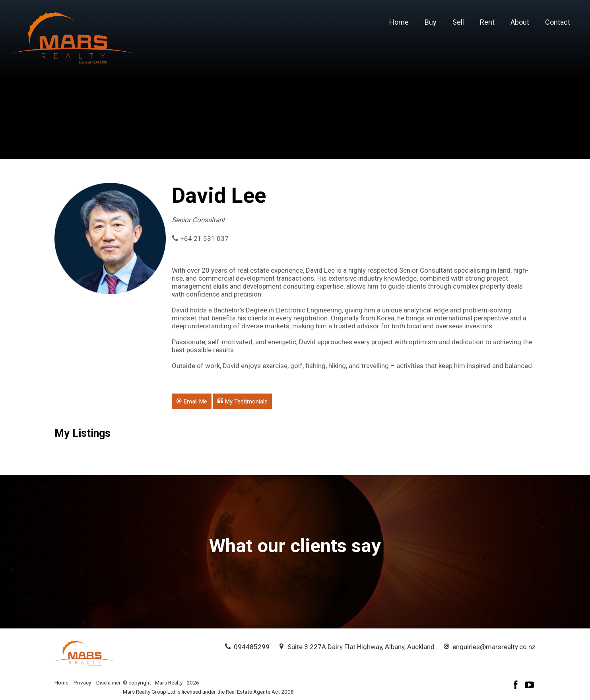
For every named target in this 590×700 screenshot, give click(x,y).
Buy (431, 22)
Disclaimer (109, 683)
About (520, 22)
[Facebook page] (517, 686)
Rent (487, 22)
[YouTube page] (530, 686)
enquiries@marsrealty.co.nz (494, 647)
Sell (458, 22)
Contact (558, 22)
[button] (192, 401)
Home (399, 22)
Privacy (82, 683)
